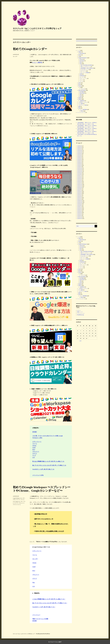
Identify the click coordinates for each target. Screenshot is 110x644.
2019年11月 (80, 218)
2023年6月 (79, 159)
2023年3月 (79, 164)
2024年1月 (79, 156)
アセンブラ (83, 89)
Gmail (34, 448)
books (80, 55)
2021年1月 (79, 199)
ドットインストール (81, 112)
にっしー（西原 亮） (38, 62)
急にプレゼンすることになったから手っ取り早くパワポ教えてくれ (49, 465)
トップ (79, 50)
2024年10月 (80, 152)
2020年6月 (80, 208)
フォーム (35, 444)
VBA (80, 95)
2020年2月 (79, 214)
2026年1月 (79, 149)
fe (80, 87)
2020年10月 (80, 202)
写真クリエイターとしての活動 (40, 619)
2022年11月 (80, 170)
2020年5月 (79, 210)
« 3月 (80, 341)
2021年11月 (80, 186)
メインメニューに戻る (38, 475)
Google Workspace (16, 498)
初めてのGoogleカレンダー (30, 49)
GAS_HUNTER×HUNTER (86, 65)
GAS (34, 457)
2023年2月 (79, 165)
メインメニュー (36, 615)
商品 (79, 108)
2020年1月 (79, 215)
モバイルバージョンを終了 (55, 642)
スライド (35, 453)
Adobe (80, 52)
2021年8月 (79, 189)
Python (80, 99)
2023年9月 (79, 158)
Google (17, 502)
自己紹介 (35, 432)
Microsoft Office (82, 90)
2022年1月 (79, 183)
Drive (34, 450)
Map (34, 582)
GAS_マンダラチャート (86, 67)
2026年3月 (79, 146)
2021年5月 (79, 193)
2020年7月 (79, 207)
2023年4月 (79, 162)
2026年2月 (80, 148)
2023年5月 (79, 161)
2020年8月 (79, 205)
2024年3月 (79, 155)
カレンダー (15, 56)
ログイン (79, 310)
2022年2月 (79, 182)
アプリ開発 (81, 104)
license (80, 86)
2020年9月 (80, 204)
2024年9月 (80, 153)
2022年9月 (80, 173)
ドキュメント (36, 452)
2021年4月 (79, 195)
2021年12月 (80, 184)
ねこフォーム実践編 (85, 73)
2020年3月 (79, 213)
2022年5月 (79, 179)
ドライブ (15, 505)
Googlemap (82, 76)
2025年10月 (80, 150)
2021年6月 (79, 192)
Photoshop (82, 53)
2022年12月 (80, 168)
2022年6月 (80, 177)
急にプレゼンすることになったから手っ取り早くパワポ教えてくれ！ (50, 603)
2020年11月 (80, 201)
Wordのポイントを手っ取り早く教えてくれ (43, 469)
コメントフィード (81, 313)
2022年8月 (79, 174)
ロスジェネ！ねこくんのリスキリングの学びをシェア (37, 28)
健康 (79, 107)
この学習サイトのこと (83, 102)
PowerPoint (82, 93)
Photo (82, 111)
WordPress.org (81, 315)
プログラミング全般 (82, 105)
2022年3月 (79, 180)
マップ (34, 455)
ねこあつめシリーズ (85, 70)
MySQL (80, 98)
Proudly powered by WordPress (43, 634)
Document (82, 61)
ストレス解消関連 (83, 110)
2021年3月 (79, 196)
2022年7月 (79, 176)
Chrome (34, 446)
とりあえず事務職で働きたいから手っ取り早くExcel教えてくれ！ (49, 599)
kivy (79, 84)
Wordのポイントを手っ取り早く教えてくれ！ (44, 607)
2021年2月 (79, 198)
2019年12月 (80, 217)
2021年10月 (80, 187)
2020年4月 (79, 211)
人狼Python (82, 101)
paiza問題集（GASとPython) (87, 68)
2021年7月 (79, 190)
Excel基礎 (82, 92)
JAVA (79, 83)
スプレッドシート (37, 442)
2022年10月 (80, 171)
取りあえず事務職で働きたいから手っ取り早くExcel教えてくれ (48, 461)
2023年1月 (79, 167)
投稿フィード (80, 312)
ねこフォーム (83, 71)
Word (81, 96)
